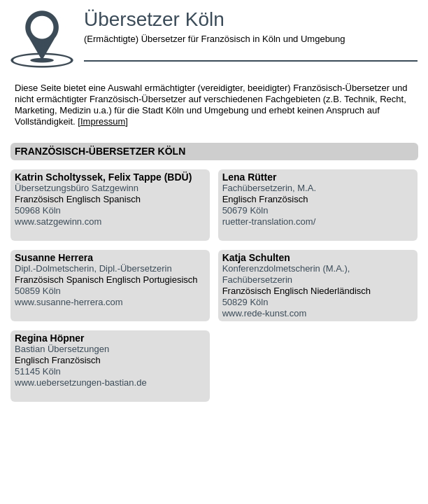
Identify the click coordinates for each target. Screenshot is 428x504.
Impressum (103, 121)
